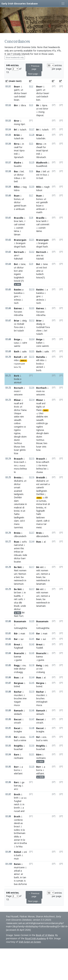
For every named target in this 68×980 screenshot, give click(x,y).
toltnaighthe (43, 628)
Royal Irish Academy (36, 938)
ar (22, 874)
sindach (18, 714)
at (24, 511)
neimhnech (42, 580)
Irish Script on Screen (30, 942)
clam (16, 521)
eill (25, 357)
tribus (17, 178)
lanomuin (19, 584)
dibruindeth (42, 536)
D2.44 (32, 541)
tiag (25, 187)
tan (24, 877)
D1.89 (8, 710)
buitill (23, 364)
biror (46, 109)
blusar (39, 443)
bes (23, 447)
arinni (17, 548)
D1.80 (8, 621)
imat (16, 150)
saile (24, 351)
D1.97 (8, 794)
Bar (38, 633)
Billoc (17, 187)
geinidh (44, 202)
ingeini (17, 274)
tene (23, 264)
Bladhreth (42, 163)
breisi (17, 511)
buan (24, 206)
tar (45, 524)
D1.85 (8, 665)
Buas (17, 542)
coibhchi (40, 423)
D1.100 (9, 864)
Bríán (17, 135)
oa (15, 465)
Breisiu (18, 477)
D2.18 (32, 665)
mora (17, 469)
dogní (17, 247)
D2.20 (32, 767)
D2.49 (32, 737)
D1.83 (8, 644)
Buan (17, 196)
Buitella (41, 357)
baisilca (40, 293)
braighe (40, 731)
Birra (17, 144)
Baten (17, 864)
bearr (24, 93)
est (41, 109)
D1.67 (8, 320)
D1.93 (8, 745)
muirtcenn (19, 867)
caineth (40, 487)
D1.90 (8, 719)
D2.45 (32, 683)
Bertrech (41, 252)
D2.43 (32, 653)
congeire (18, 427)
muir (16, 859)
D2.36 (32, 388)
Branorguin (20, 240)
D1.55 (8, 135)
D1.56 (8, 144)
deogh (17, 437)
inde (25, 555)
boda (39, 364)
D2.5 (31, 144)
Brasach (18, 459)
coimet (21, 224)
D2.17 (32, 567)
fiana (24, 410)
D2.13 (32, 357)
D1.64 (8, 264)
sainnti (45, 346)
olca (16, 603)
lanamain (41, 584)
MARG (46, 410)
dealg (39, 324)
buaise (17, 562)
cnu (24, 665)
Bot (16, 264)
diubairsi (18, 481)
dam (16, 501)
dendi (17, 823)
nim (22, 417)
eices (23, 737)
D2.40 (32, 633)
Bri (38, 130)
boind (39, 686)
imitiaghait (42, 702)
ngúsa (17, 433)
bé (15, 592)
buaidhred (42, 166)
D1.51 (8, 86)
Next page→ (34, 74)
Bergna (40, 683)
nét (16, 599)
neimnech (19, 580)
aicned (40, 367)
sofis (24, 542)
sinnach (40, 714)
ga (23, 782)
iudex (17, 830)
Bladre (18, 163)
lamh (44, 221)
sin (15, 843)
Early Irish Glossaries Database (20, 3)
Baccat (18, 719)
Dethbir (18, 497)
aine (21, 271)
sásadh (18, 420)
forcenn (18, 312)
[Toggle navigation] (63, 4)
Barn (17, 755)
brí (46, 331)
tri (24, 178)
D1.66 (8, 308)
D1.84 (8, 653)
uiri (16, 574)
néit (42, 567)
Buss (39, 542)
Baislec (18, 290)
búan (39, 206)
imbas (17, 552)
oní (25, 852)
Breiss (17, 533)
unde (23, 606)
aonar (17, 840)
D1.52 (8, 105)
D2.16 (32, 477)
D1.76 (8, 533)
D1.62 (8, 240)
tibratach (41, 157)
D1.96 (8, 782)
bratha (23, 843)
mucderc (18, 695)
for (21, 147)
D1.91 (8, 728)
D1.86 (8, 677)
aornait (44, 484)
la (24, 830)
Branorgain (42, 240)
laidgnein (19, 494)
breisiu (40, 507)
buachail (41, 749)
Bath (17, 351)
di (23, 507)
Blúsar (17, 400)
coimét (20, 228)
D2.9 (31, 264)
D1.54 (8, 129)
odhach (45, 462)
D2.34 (32, 339)
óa (40, 465)
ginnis (23, 450)
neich (17, 804)
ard (21, 403)
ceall (16, 147)
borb (39, 370)
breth (17, 808)
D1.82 (8, 639)
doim (24, 437)
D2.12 (32, 320)
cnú (46, 665)
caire (25, 343)
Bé (38, 567)
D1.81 (8, 633)
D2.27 (32, 129)
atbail (17, 871)
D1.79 (8, 589)
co (15, 324)
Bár (16, 633)
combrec (18, 820)
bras (16, 462)
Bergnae (19, 683)
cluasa (39, 472)
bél (44, 171)
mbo (16, 360)
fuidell (40, 648)
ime (25, 698)
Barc (16, 782)
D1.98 (8, 816)
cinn (21, 327)
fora (16, 327)
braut (17, 826)
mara (17, 524)
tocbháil (40, 327)
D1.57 (8, 162)
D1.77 (8, 541)
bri (15, 331)
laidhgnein (42, 491)
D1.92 (8, 737)
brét (16, 798)
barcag (18, 786)
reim (45, 740)
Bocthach (41, 388)
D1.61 (8, 218)
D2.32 (32, 252)
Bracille (40, 218)
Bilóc (39, 187)
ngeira (17, 430)
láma (16, 231)
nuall (16, 403)
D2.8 (31, 218)
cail (16, 224)
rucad (17, 811)
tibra (23, 105)
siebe (17, 417)
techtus (18, 443)
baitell (17, 364)
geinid (17, 206)
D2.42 (32, 644)
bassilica (18, 293)
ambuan (20, 209)
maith (39, 212)
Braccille (19, 218)
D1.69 (8, 351)
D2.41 (32, 639)
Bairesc (18, 308)
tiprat (45, 150)
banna (39, 657)
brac (16, 221)
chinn (39, 331)
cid (21, 521)
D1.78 (8, 567)
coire (39, 346)
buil (16, 740)
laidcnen (40, 517)
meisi (39, 527)
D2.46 (32, 710)
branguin (21, 243)
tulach (23, 130)
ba (22, 577)
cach (16, 96)
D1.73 (8, 400)
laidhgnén (19, 517)
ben (38, 100)
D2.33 (32, 308)
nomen (23, 570)
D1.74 (8, 458)
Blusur (40, 400)
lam (21, 221)
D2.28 (32, 135)
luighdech (19, 277)
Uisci (41, 413)
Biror (17, 121)
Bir (38, 105)
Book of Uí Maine (45, 935)
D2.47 (32, 719)
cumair (19, 881)
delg (24, 321)
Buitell (18, 357)
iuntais (43, 501)
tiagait (17, 702)
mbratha (41, 315)
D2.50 (32, 745)
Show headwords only (15, 57)
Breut (17, 644)
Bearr (17, 87)
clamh (39, 521)
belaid (22, 96)
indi (16, 154)
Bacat (17, 728)
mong (41, 112)
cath (20, 599)
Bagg (17, 665)
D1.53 (8, 120)
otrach (40, 723)
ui (42, 271)
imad (39, 150)
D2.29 (32, 162)
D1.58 (8, 171)
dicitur (17, 93)
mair (23, 633)
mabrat (18, 507)
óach (22, 462)
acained (18, 491)
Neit (16, 570)
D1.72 (8, 388)
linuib (17, 606)
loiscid (17, 281)
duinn (17, 440)
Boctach (18, 388)
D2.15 (32, 458)
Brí (15, 130)
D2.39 (32, 621)
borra (17, 770)
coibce (17, 423)
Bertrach (19, 252)
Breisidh (41, 477)
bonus (17, 199)
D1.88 (8, 692)
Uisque (18, 413)
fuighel (18, 801)
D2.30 (32, 187)
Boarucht (19, 653)
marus (40, 524)
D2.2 (31, 86)
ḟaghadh (41, 511)
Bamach (18, 711)
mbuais (18, 555)
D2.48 (32, 728)
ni (22, 511)
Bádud (17, 852)
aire (16, 255)
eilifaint (40, 773)
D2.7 (31, 195)
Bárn (39, 755)
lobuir (39, 190)
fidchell (40, 259)
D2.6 (31, 171)
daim (46, 433)
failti (39, 514)
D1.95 (8, 767)
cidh (46, 521)
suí (44, 639)
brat (45, 504)
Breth (17, 794)
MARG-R (23, 361)
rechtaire (41, 758)
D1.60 (8, 195)
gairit (17, 90)
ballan (39, 343)
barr (23, 558)
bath (19, 855)
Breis (39, 533)
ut (22, 90)
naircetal (18, 545)
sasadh (40, 420)
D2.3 (31, 105)
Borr (16, 767)
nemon (44, 574)
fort (21, 616)
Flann (39, 410)
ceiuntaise (19, 504)
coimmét (45, 224)
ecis (44, 737)
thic (22, 548)
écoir (16, 407)
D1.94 (8, 754)
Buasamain (20, 621)
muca (39, 705)
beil (16, 181)
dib (20, 603)
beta (16, 367)
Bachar (18, 692)
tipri (23, 124)
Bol (16, 737)
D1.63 (8, 252)
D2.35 (32, 351)
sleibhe (40, 417)
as (22, 823)
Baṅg (39, 665)
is (22, 830)
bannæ (18, 657)
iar (22, 552)
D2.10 (32, 289)
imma (39, 504)
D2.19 (32, 692)
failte (17, 514)
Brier (39, 321)
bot (16, 271)
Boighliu (18, 746)
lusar (16, 450)
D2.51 (32, 754)
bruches (18, 698)
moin (17, 391)
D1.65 (8, 289)
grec (16, 296)
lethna (23, 469)
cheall (39, 147)
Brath (17, 816)
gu (47, 423)
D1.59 (8, 187)
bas (16, 884)
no (42, 255)
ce (37, 501)
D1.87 (8, 683)
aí (45, 542)
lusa (38, 450)
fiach (23, 247)
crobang (41, 672)
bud (38, 740)
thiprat (40, 115)
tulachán (41, 138)
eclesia (17, 300)
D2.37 (32, 533)
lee (45, 469)
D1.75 (8, 477)
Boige (17, 339)
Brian (39, 135)
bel (22, 171)
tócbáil (21, 324)
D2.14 (32, 400)
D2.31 (32, 240)
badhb (17, 596)
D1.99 (8, 852)
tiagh (47, 187)
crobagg (18, 672)
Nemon (22, 574)
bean (17, 100)
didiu (17, 836)
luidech (40, 274)
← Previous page (34, 67)
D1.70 (8, 357)
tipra (45, 105)
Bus (16, 171)
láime (39, 231)
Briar (17, 321)
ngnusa (40, 430)
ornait (17, 487)
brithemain (20, 833)
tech (39, 303)
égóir (39, 407)
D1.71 (8, 375)
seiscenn (41, 394)
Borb (17, 376)
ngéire (40, 427)
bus (45, 175)
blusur (17, 447)
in (23, 144)
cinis (44, 447)
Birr (16, 105)
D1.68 (8, 339)
